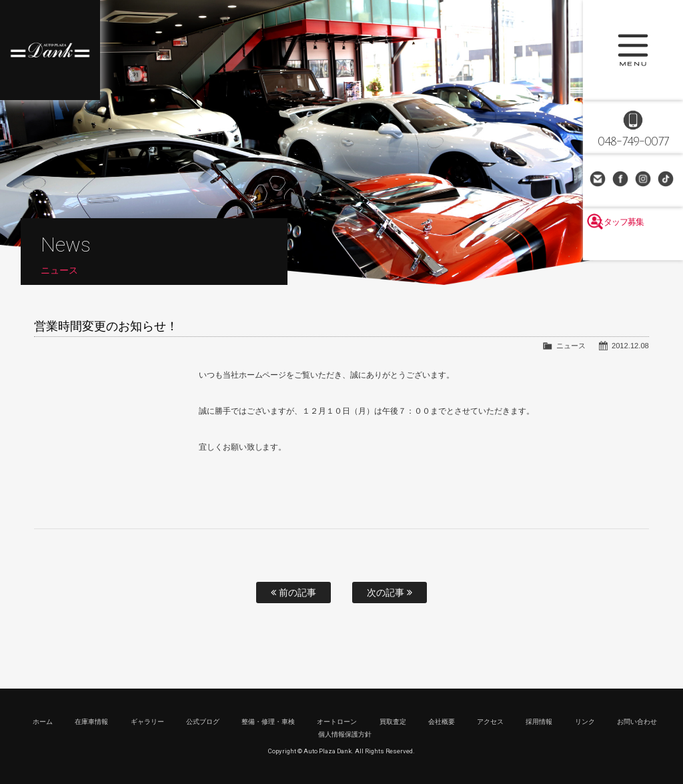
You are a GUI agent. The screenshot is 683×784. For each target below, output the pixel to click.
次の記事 (390, 593)
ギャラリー (147, 722)
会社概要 (442, 722)
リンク (585, 722)
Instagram (644, 180)
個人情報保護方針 (345, 734)
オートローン (337, 722)
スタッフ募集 (633, 248)
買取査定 (393, 722)
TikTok (667, 180)
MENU (633, 50)
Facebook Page (622, 180)
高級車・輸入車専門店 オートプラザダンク (50, 50)
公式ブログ (203, 722)
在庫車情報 (91, 722)
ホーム (43, 722)
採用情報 (539, 722)
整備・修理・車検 (268, 722)
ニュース (571, 346)
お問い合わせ (599, 180)
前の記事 (293, 593)
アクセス (490, 722)
